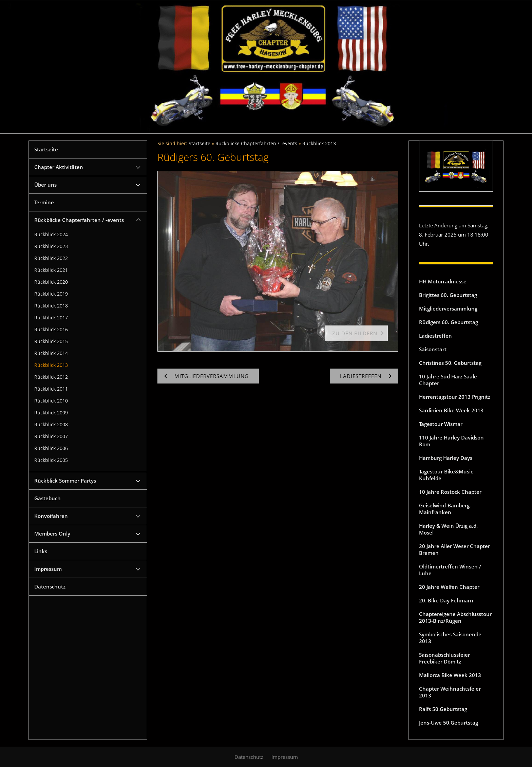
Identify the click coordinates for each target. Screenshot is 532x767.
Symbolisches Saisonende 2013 (450, 638)
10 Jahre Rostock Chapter (450, 492)
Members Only (52, 534)
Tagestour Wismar (441, 424)
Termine (44, 202)
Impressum (48, 569)
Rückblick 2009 (51, 413)
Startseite (46, 149)
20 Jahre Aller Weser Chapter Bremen (454, 549)
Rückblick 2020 (51, 282)
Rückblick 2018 (51, 306)
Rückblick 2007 (51, 436)
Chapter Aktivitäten (59, 167)
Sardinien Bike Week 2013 (451, 410)
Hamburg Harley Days (446, 458)
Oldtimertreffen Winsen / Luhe (450, 570)
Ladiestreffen (435, 336)
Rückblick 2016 (51, 330)
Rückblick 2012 (51, 377)
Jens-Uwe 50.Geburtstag (449, 723)
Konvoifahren (51, 516)
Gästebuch (47, 498)
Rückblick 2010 (51, 401)
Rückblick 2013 (51, 365)
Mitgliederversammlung (448, 308)
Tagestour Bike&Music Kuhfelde (446, 475)
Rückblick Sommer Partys (65, 481)
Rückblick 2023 (51, 246)
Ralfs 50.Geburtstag (443, 709)
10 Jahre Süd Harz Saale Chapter (448, 380)
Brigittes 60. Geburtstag (448, 295)
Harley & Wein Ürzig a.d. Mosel (448, 529)
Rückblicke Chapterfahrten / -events (79, 220)
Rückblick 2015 (51, 341)
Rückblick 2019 (51, 294)
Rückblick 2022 (51, 258)
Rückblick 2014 (51, 353)
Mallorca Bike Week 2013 (450, 675)
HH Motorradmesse (443, 281)
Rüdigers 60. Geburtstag (449, 322)
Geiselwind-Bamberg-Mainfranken (445, 509)
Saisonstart (433, 349)
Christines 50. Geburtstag (450, 363)
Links (41, 551)
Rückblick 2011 (51, 389)
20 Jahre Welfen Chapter (449, 587)
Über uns (45, 185)
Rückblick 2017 (51, 318)
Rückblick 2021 (51, 270)
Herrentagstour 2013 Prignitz (455, 397)
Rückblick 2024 (51, 235)
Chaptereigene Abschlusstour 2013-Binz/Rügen (455, 617)
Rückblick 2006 (51, 448)
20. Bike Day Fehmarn (446, 600)
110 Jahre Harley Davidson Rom (451, 441)
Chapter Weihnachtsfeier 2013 (450, 692)
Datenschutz (50, 586)
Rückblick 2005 (51, 460)
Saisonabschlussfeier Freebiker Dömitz (444, 658)
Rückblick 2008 (51, 425)
